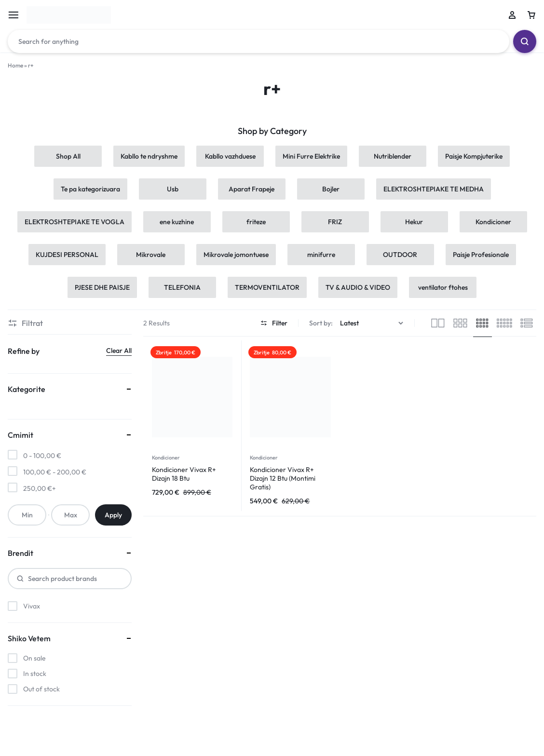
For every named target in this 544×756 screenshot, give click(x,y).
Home (15, 65)
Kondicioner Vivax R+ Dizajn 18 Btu (184, 474)
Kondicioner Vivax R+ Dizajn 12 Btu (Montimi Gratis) (283, 478)
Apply (113, 515)
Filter (274, 323)
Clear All (119, 351)
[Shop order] (373, 323)
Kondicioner (166, 458)
